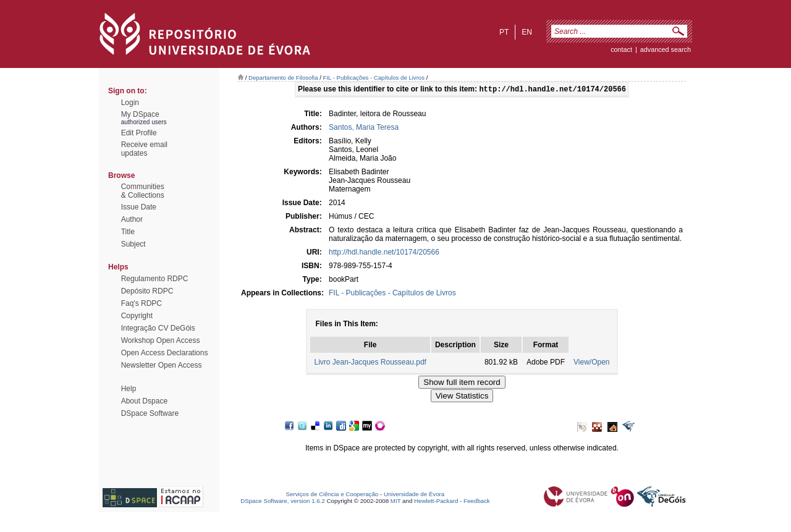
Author (132, 219)
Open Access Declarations (165, 353)
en (527, 32)
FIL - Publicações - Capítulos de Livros (374, 78)
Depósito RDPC (147, 291)
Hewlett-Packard (436, 502)
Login (130, 103)
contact (621, 49)
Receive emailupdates (144, 149)
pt (504, 32)
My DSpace (140, 114)
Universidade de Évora (414, 495)
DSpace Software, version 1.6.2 (283, 502)
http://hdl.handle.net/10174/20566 (384, 253)
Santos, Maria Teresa (364, 129)
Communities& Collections (143, 191)
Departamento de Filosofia (283, 78)
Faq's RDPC (142, 303)
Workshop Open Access (161, 340)
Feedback (477, 502)
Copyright (137, 316)
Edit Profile (139, 133)
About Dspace (144, 401)
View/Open (591, 363)
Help (129, 389)
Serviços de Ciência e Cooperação (332, 495)
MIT (396, 502)
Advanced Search (666, 49)
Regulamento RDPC (155, 279)
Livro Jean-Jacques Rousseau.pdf (370, 363)
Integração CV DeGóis (158, 328)
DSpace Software (150, 413)
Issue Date (139, 207)
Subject (133, 244)
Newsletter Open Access (162, 365)
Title (128, 232)
